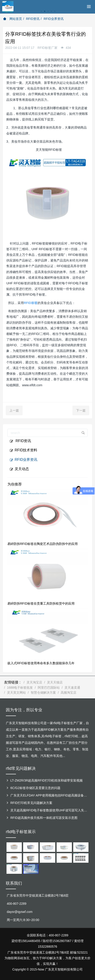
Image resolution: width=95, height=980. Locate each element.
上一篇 (14, 410)
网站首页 (13, 19)
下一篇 (81, 410)
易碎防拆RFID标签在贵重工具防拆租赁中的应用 (41, 603)
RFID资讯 (33, 19)
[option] (47, 14)
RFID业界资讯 (54, 19)
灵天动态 (19, 469)
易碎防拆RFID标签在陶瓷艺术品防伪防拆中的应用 (43, 544)
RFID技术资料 (23, 450)
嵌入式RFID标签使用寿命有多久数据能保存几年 (41, 663)
